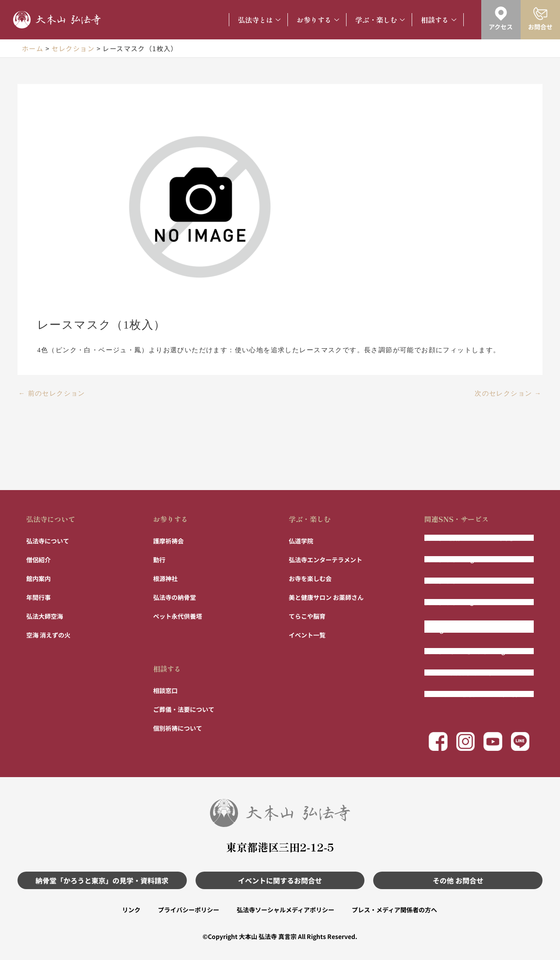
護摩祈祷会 (168, 541)
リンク (131, 910)
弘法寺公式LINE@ (450, 602)
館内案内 (38, 578)
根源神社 (165, 578)
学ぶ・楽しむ (380, 20)
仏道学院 (301, 541)
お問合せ (540, 27)
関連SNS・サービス (457, 519)
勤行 (159, 560)
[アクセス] (501, 14)
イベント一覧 (307, 635)
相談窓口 (165, 690)
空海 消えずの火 (48, 635)
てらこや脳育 (307, 616)
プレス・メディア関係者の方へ (394, 910)
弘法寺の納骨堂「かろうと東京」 (470, 538)
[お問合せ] (540, 14)
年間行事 (38, 597)
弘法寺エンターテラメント (325, 560)
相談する (439, 20)
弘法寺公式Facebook (454, 581)
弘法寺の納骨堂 (175, 597)
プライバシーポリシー (189, 910)
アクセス (501, 27)
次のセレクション (508, 394)
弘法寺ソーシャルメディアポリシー (285, 910)
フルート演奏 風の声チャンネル (468, 673)
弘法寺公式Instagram (455, 559)
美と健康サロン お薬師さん (326, 597)
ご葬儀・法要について (184, 709)
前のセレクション (52, 394)
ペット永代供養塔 (178, 616)
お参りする (318, 20)
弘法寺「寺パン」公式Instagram (471, 651)
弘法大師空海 (45, 616)
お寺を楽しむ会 (310, 578)
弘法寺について (51, 519)
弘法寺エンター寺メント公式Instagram (464, 627)
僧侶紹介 (38, 560)
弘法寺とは (259, 20)
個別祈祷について (178, 728)
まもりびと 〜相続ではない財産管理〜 (477, 694)
